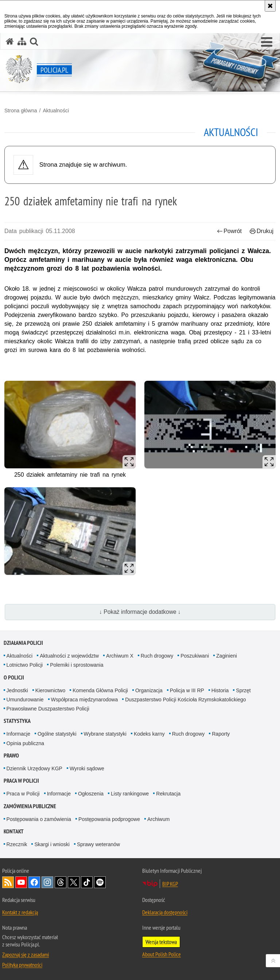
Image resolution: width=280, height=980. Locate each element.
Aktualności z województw (69, 656)
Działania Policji (23, 643)
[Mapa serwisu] (22, 41)
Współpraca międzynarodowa (85, 700)
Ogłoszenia (91, 794)
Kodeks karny (149, 734)
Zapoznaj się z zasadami (26, 954)
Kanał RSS (8, 882)
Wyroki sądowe (87, 768)
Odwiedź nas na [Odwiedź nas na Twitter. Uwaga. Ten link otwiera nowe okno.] (74, 882)
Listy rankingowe (130, 794)
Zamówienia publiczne (30, 806)
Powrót (229, 231)
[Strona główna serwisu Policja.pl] (10, 41)
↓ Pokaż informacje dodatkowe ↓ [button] (140, 612)
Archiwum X (120, 656)
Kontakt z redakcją (20, 912)
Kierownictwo (50, 690)
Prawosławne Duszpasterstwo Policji (48, 709)
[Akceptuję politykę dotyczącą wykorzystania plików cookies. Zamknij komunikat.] (270, 6)
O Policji (14, 677)
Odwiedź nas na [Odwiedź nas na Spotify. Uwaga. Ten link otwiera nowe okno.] (100, 882)
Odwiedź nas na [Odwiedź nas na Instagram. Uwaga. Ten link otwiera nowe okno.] (47, 882)
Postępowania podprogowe (109, 819)
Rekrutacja (168, 794)
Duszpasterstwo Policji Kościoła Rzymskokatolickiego (185, 700)
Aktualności (56, 111)
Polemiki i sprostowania (77, 665)
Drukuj (262, 231)
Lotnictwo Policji (25, 665)
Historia (220, 690)
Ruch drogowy (157, 656)
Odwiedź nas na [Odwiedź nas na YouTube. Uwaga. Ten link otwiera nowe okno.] (21, 882)
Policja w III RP (187, 690)
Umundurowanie (25, 700)
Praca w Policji (21, 781)
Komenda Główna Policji (100, 690)
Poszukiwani (195, 656)
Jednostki (17, 690)
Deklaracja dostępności (165, 912)
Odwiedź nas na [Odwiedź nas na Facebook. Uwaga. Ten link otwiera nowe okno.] (34, 882)
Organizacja (149, 690)
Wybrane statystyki (105, 734)
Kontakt (14, 831)
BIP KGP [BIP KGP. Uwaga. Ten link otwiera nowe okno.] (170, 884)
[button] (267, 42)
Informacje (18, 734)
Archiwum (158, 819)
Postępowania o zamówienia (39, 819)
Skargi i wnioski (52, 844)
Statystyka (17, 721)
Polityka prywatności (22, 965)
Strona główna (21, 111)
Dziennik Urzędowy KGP (34, 768)
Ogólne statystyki (57, 734)
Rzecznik (17, 844)
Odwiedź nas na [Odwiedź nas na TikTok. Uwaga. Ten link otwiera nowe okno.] (87, 882)
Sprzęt (243, 690)
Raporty (221, 734)
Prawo (11, 756)
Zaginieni (227, 656)
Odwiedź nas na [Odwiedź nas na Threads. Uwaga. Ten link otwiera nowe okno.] (61, 882)
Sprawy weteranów (98, 844)
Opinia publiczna (26, 743)
